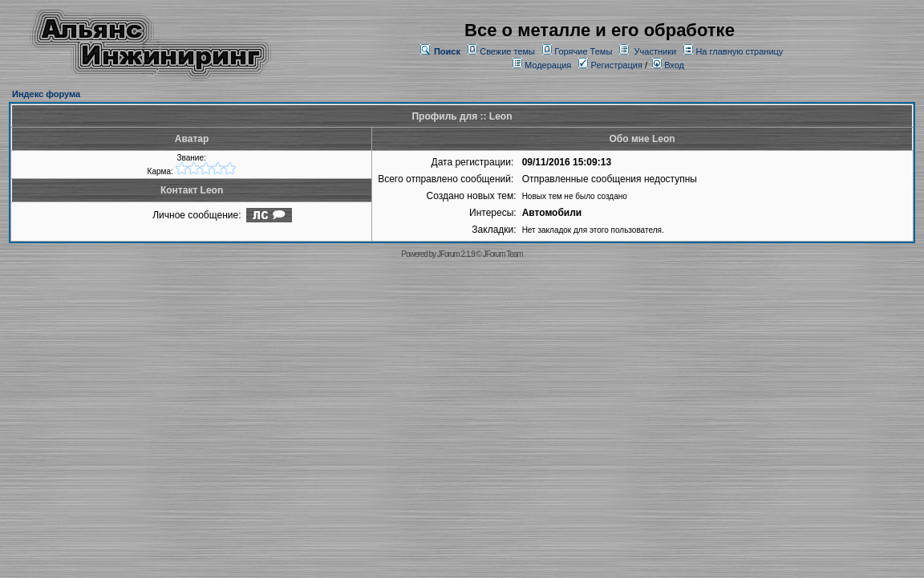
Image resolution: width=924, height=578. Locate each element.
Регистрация (610, 65)
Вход (668, 65)
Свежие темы (507, 51)
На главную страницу (739, 51)
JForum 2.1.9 (456, 254)
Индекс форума (46, 94)
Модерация (548, 65)
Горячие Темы (583, 51)
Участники (656, 51)
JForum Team (503, 254)
